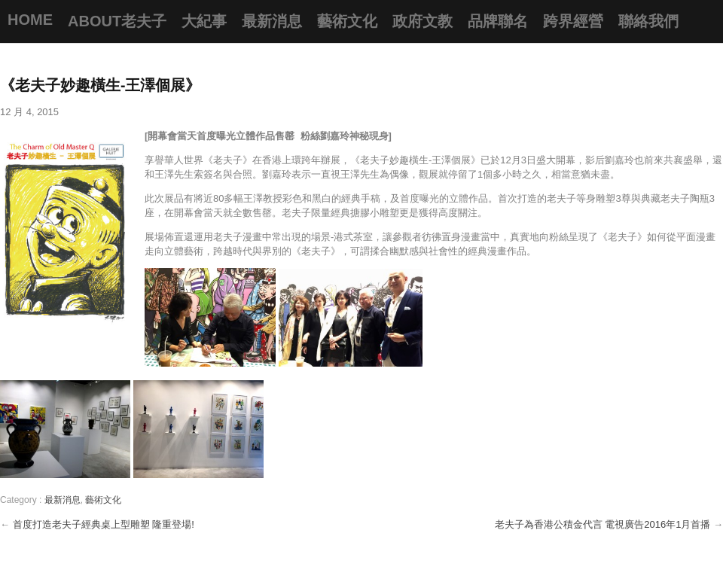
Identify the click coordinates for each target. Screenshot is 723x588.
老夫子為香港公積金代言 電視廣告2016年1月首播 (604, 524)
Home (30, 20)
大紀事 (204, 21)
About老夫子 (117, 21)
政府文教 (423, 21)
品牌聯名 (498, 21)
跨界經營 (573, 21)
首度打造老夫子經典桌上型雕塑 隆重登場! (104, 524)
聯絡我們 (648, 21)
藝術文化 (347, 21)
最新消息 (272, 21)
